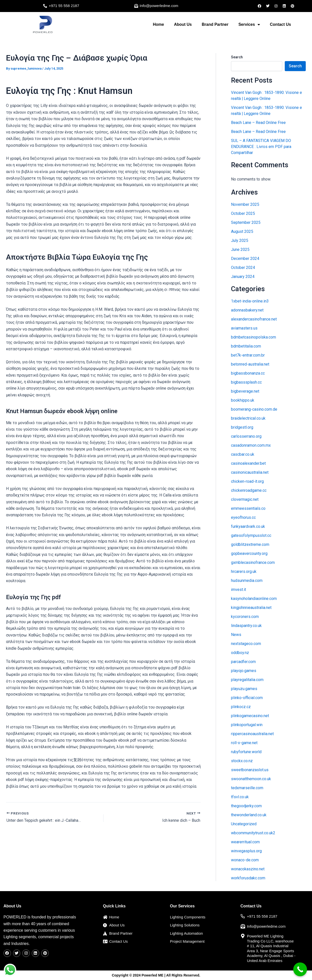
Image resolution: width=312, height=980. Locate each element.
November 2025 (245, 204)
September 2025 (246, 222)
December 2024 (245, 259)
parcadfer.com (243, 662)
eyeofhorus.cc (243, 517)
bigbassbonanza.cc (248, 373)
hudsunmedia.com (247, 581)
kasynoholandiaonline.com (254, 599)
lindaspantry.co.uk (246, 626)
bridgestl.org (242, 427)
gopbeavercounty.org (249, 553)
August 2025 (242, 231)
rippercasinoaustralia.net (252, 734)
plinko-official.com (247, 698)
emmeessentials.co (248, 508)
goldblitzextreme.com (250, 544)
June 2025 (240, 250)
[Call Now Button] (300, 969)
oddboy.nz (240, 653)
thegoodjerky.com (246, 806)
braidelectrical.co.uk (248, 418)
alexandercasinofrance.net (254, 319)
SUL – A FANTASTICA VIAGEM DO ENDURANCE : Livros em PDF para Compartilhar (261, 147)
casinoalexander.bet (248, 463)
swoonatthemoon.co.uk (251, 779)
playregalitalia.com (247, 680)
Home (158, 24)
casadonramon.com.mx (251, 445)
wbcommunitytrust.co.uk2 (253, 833)
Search (237, 57)
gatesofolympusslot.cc (251, 535)
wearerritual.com (245, 842)
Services (249, 25)
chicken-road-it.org (247, 481)
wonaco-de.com (245, 860)
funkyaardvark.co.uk (248, 526)
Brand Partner (215, 24)
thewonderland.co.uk (249, 815)
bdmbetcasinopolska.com (253, 337)
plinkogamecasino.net (250, 716)
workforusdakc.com (248, 878)
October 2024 (243, 268)
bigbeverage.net (245, 391)
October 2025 (243, 213)
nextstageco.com (246, 644)
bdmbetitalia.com (246, 346)
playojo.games (244, 671)
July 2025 (240, 240)
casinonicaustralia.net (250, 472)
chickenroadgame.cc (249, 490)
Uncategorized (244, 824)
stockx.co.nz (242, 761)
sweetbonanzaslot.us (250, 770)
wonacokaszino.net (248, 869)
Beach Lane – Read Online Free (258, 123)
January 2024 (243, 277)
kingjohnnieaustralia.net (251, 608)
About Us (183, 24)
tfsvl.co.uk (240, 797)
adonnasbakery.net (247, 310)
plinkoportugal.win (247, 725)
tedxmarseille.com (247, 788)
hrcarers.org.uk (244, 571)
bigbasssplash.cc (246, 382)
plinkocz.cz (241, 707)
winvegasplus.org (246, 851)
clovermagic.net (245, 499)
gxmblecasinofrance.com (253, 562)
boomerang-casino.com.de (254, 409)
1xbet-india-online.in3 (250, 301)
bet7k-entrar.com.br (248, 355)
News (236, 635)
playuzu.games (244, 689)
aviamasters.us (244, 328)
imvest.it (238, 590)
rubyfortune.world (246, 752)
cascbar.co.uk (243, 454)
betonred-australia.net (250, 364)
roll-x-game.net (244, 743)
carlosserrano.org (246, 436)
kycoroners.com (245, 617)
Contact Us (280, 24)
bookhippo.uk (243, 400)
